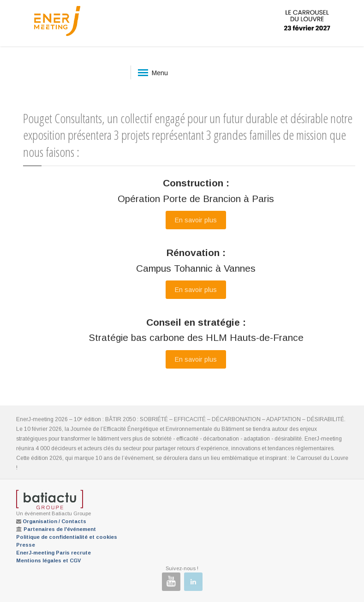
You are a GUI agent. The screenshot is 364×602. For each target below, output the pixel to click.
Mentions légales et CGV (48, 560)
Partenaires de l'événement (60, 529)
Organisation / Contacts (54, 521)
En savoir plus (196, 220)
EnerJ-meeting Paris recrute (54, 553)
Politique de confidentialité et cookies (67, 537)
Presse (26, 545)
